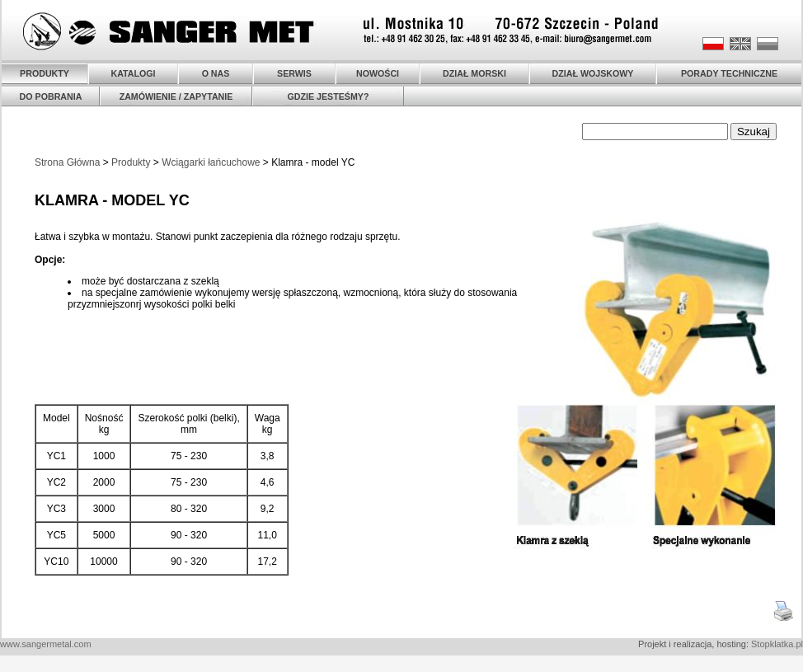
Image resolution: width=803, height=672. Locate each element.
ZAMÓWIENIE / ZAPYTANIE (176, 96)
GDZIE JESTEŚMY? (329, 96)
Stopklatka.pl (777, 644)
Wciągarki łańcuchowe (211, 162)
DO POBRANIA (51, 96)
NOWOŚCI (378, 73)
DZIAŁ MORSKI (474, 73)
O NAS (216, 73)
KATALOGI (133, 73)
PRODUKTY (45, 73)
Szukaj (754, 132)
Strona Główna (67, 162)
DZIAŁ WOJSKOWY (593, 73)
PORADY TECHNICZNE (729, 73)
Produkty (131, 162)
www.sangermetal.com (46, 644)
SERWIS (294, 73)
